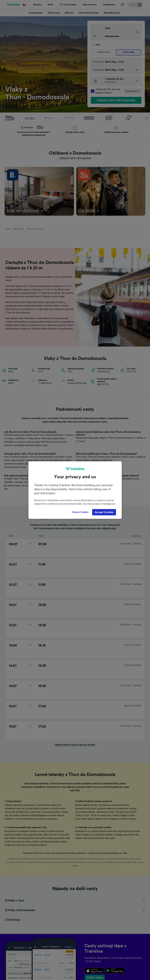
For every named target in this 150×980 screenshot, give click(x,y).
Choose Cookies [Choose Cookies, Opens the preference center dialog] (80, 512)
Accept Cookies (104, 512)
